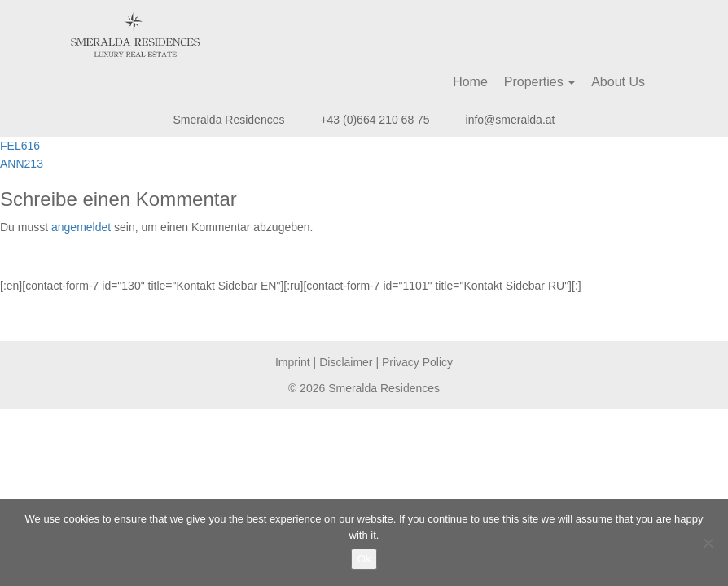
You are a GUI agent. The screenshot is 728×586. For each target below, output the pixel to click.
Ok (364, 559)
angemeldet (81, 227)
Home (470, 82)
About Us (618, 82)
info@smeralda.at (511, 120)
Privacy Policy (417, 362)
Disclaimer (346, 362)
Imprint (293, 362)
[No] (708, 543)
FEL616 (20, 146)
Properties (539, 82)
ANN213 (22, 164)
